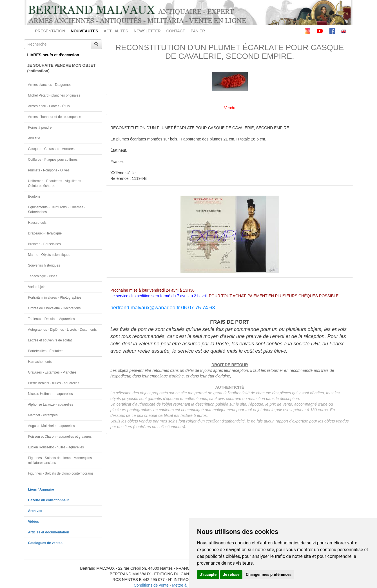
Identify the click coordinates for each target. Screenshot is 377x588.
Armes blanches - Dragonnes (50, 85)
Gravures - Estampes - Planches (52, 372)
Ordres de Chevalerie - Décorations (54, 308)
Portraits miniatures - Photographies (55, 298)
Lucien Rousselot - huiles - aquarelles (56, 447)
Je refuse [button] (231, 574)
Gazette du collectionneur (49, 500)
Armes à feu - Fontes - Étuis (49, 106)
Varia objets (37, 287)
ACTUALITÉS (116, 31)
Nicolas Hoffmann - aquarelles (51, 394)
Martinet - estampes (43, 415)
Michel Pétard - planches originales (54, 95)
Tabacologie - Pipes (43, 276)
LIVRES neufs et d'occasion (53, 55)
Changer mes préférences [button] (269, 574)
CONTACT (176, 31)
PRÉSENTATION (50, 31)
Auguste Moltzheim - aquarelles (52, 426)
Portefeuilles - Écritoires (46, 351)
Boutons (34, 196)
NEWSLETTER (147, 31)
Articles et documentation (49, 532)
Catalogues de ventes (45, 543)
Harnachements (40, 362)
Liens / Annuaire (41, 489)
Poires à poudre (40, 128)
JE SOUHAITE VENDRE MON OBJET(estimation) (62, 68)
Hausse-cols (37, 223)
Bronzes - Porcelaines (44, 244)
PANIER (198, 31)
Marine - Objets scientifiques (49, 255)
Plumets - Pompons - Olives (49, 170)
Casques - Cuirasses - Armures (51, 149)
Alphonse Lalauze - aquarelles (51, 404)
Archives (35, 511)
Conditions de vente (151, 585)
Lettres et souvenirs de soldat (50, 340)
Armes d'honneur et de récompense (55, 117)
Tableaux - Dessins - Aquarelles (52, 319)
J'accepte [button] (208, 574)
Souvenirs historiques (44, 265)
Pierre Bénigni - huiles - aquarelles (54, 383)
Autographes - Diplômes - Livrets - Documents (63, 330)
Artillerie (34, 138)
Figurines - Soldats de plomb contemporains (61, 473)
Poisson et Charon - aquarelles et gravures (60, 437)
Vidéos (34, 522)
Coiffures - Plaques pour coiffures (53, 160)
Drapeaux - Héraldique (45, 233)
